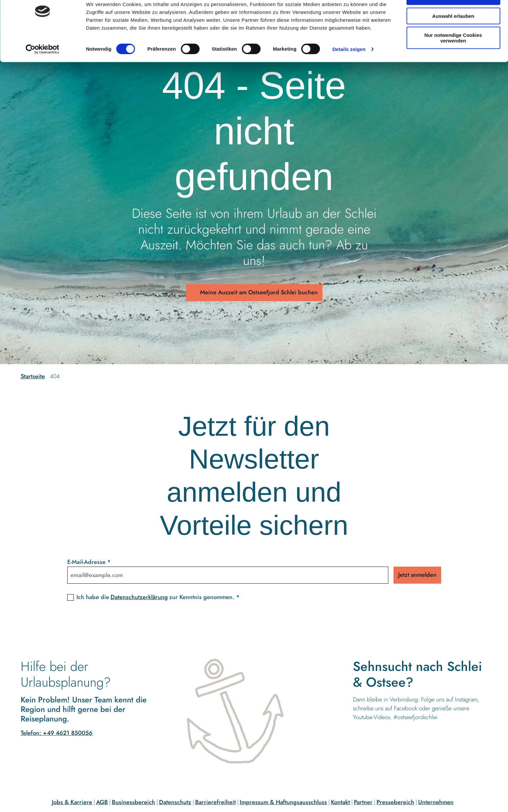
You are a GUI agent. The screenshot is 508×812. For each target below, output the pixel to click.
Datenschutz (175, 802)
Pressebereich (395, 802)
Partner (363, 802)
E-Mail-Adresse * (89, 562)
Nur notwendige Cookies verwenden (453, 57)
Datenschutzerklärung (139, 597)
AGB (102, 802)
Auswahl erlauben (453, 36)
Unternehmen (436, 802)
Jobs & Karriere (72, 802)
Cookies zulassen (453, 16)
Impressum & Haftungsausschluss (283, 802)
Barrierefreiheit (215, 802)
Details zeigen (349, 69)
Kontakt (340, 802)
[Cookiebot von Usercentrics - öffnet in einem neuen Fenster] (42, 69)
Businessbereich (133, 802)
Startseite (33, 376)
